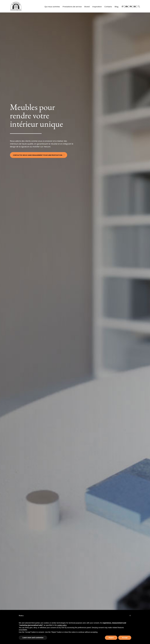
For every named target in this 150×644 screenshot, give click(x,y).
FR (131, 7)
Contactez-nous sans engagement (38, 155)
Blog (116, 7)
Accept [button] (125, 638)
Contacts (108, 7)
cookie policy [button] (62, 625)
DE (135, 7)
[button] (130, 616)
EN (127, 7)
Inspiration (97, 7)
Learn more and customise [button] (33, 638)
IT (123, 7)
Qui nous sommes (52, 7)
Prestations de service (72, 7)
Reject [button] (111, 638)
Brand (87, 7)
